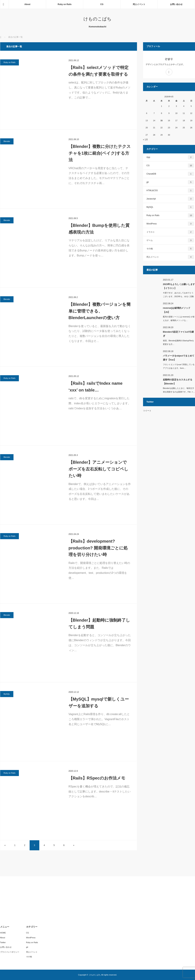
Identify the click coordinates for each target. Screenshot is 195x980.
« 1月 (146, 140)
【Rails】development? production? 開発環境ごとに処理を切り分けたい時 (98, 548)
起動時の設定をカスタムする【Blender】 (178, 382)
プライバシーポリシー (10, 952)
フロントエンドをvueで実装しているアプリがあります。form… (179, 366)
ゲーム (170, 240)
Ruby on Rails (65, 4)
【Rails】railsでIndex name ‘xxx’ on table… (96, 387)
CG (102, 4)
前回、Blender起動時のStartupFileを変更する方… (178, 342)
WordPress (170, 224)
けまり (169, 59)
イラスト (170, 232)
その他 (170, 249)
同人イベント (139, 4)
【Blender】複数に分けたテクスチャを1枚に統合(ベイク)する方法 (100, 153)
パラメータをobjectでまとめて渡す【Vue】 (179, 358)
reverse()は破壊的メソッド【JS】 (177, 310)
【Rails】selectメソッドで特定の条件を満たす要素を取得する (99, 71)
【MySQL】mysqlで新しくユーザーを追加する (99, 702)
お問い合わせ (176, 4)
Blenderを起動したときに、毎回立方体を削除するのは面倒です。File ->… (179, 390)
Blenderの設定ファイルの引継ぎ (178, 334)
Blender (7, 141)
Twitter (3, 942)
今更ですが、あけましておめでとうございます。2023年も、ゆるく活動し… (178, 296)
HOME (3, 933)
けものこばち (97, 19)
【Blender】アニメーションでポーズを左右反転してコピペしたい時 (98, 469)
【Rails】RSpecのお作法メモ (97, 778)
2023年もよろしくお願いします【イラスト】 (179, 286)
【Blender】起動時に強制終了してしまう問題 (99, 623)
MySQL (7, 694)
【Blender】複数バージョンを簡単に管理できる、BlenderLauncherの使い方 (100, 311)
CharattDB (170, 174)
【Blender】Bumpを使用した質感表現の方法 (99, 229)
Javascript (170, 199)
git (170, 182)
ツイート (147, 411)
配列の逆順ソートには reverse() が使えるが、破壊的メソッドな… (179, 318)
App (170, 157)
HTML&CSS (170, 190)
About (27, 4)
